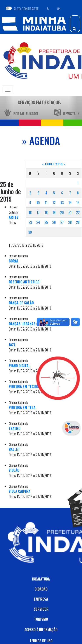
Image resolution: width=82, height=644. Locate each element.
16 (30, 212)
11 (46, 203)
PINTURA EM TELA (22, 408)
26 (54, 222)
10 (38, 203)
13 (62, 203)
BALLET (14, 449)
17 (38, 212)
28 (70, 222)
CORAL (14, 261)
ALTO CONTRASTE (26, 9)
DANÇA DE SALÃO (21, 303)
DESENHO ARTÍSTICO (24, 282)
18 (46, 212)
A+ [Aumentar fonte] (59, 9)
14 (70, 203)
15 (78, 203)
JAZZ (12, 345)
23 (30, 222)
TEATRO (15, 428)
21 (70, 212)
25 (46, 222)
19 (54, 212)
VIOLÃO (14, 470)
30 (30, 232)
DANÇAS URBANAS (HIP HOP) (30, 324)
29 (78, 222)
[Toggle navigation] (8, 90)
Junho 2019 (54, 164)
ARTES (14, 217)
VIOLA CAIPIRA (20, 491)
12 (54, 203)
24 (38, 222)
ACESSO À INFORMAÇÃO (41, 630)
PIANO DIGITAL (19, 366)
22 (78, 212)
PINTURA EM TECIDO (24, 387)
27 (62, 222)
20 (62, 212)
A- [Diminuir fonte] (48, 9)
